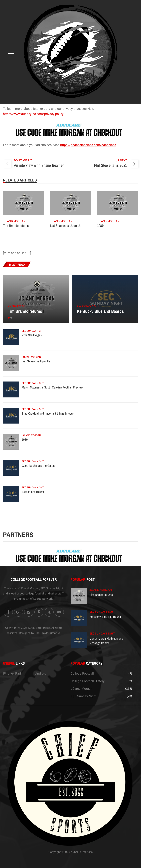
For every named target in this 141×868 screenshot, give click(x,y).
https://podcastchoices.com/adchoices (88, 145)
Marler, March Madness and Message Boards (106, 641)
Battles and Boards (33, 492)
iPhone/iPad (12, 674)
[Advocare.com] (70, 130)
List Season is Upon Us (66, 226)
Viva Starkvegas (32, 335)
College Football (82, 674)
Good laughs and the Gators (39, 466)
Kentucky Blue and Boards (100, 311)
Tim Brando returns (16, 226)
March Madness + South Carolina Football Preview (52, 387)
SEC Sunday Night (88, 306)
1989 (100, 226)
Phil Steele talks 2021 (110, 165)
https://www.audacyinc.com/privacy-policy (33, 114)
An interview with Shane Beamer (39, 165)
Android (41, 674)
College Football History (88, 681)
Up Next (121, 160)
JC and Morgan (14, 221)
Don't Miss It (23, 160)
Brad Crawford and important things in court (48, 413)
